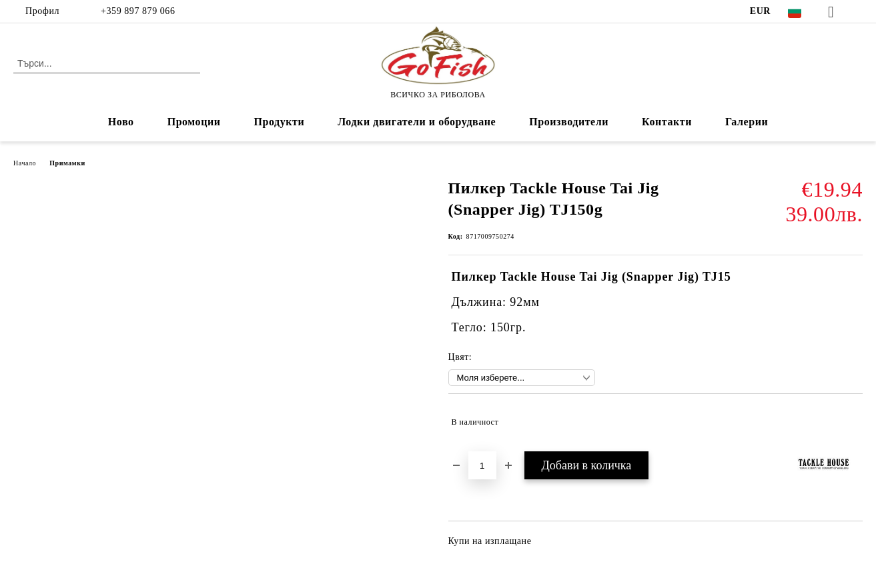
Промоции (194, 122)
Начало (25, 163)
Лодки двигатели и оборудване (417, 122)
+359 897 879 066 (136, 11)
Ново (121, 122)
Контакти (667, 122)
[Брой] (482, 465)
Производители (569, 122)
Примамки (67, 163)
